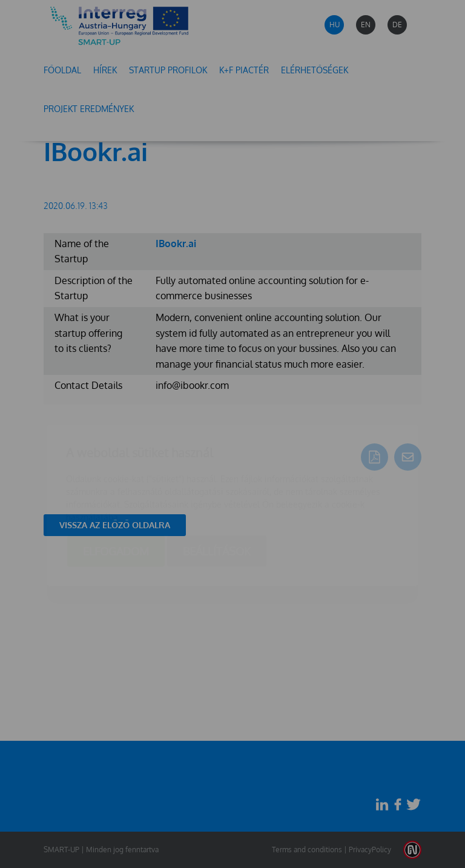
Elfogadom (116, 480)
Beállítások (217, 480)
